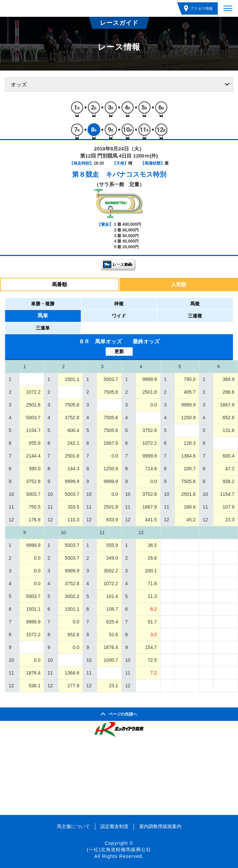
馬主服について (73, 826)
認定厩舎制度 (114, 826)
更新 (119, 351)
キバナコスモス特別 (136, 174)
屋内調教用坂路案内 (160, 826)
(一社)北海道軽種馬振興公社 (119, 850)
